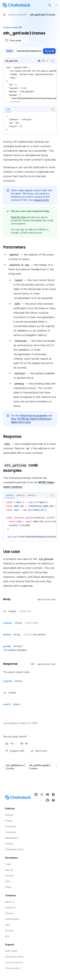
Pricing (9, 821)
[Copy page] (13, 40)
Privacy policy (13, 968)
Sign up (9, 870)
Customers (11, 832)
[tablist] (26, 109)
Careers (9, 913)
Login (8, 864)
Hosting (9, 844)
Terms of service (14, 962)
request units (41, 200)
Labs (8, 881)
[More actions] (56, 5)
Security (9, 930)
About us (10, 902)
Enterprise (10, 826)
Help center (11, 951)
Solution (9, 815)
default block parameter (34, 416)
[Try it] (49, 51)
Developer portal (14, 957)
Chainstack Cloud (14, 849)
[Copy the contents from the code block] (53, 61)
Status (8, 887)
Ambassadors (12, 919)
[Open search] (50, 5)
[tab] (8, 109)
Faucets (9, 876)
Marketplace (12, 838)
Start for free (18, 217)
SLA (7, 936)
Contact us (11, 907)
